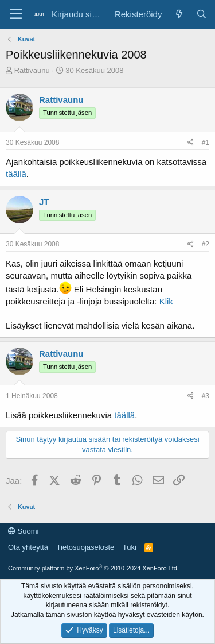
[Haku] (202, 14)
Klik (166, 301)
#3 (206, 396)
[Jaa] (191, 143)
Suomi (23, 531)
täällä (16, 174)
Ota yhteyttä (28, 547)
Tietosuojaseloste (86, 547)
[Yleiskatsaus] (179, 14)
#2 (206, 244)
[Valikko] (16, 14)
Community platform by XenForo (93, 568)
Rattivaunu (32, 70)
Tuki (130, 547)
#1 (206, 142)
